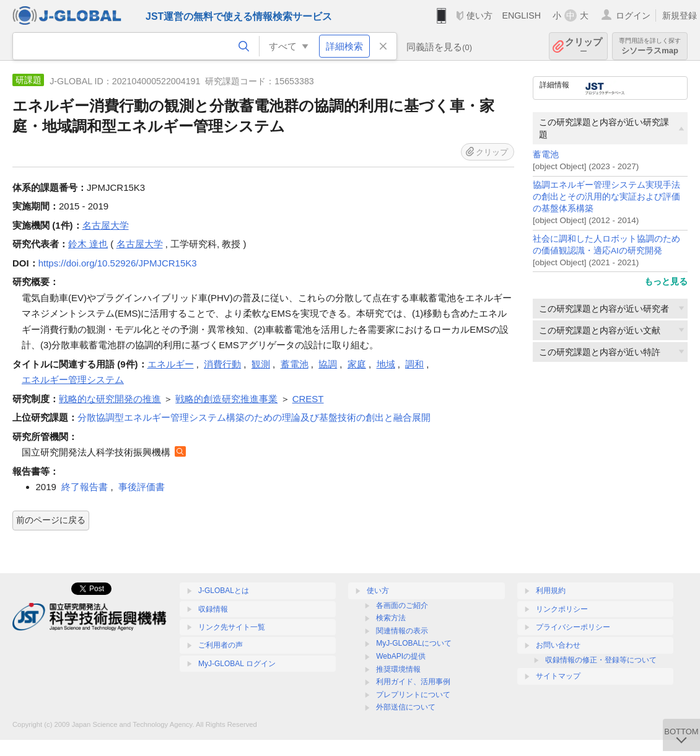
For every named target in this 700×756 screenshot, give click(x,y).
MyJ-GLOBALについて (414, 643)
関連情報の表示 (402, 631)
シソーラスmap (650, 46)
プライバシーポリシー (573, 627)
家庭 (357, 364)
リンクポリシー (562, 609)
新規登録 (680, 15)
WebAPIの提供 (401, 656)
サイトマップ (558, 676)
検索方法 (391, 618)
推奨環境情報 (398, 669)
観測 (261, 364)
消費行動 (222, 364)
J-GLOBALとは (224, 591)
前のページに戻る (51, 520)
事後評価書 (142, 487)
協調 (328, 364)
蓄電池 (546, 155)
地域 (386, 364)
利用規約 (551, 591)
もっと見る (666, 281)
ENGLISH (521, 15)
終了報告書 (85, 487)
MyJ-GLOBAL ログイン (237, 664)
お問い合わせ (558, 645)
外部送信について (406, 707)
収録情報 (213, 609)
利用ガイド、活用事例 (413, 682)
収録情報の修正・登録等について (601, 660)
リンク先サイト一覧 (232, 627)
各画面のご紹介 (402, 605)
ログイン (633, 15)
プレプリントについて (413, 695)
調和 (414, 364)
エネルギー (171, 364)
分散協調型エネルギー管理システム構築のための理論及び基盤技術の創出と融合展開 (254, 417)
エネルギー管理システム (73, 380)
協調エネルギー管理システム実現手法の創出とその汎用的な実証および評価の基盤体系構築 (606, 197)
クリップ (584, 46)
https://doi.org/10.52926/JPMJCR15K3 (118, 263)
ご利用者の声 (221, 645)
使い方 (479, 15)
